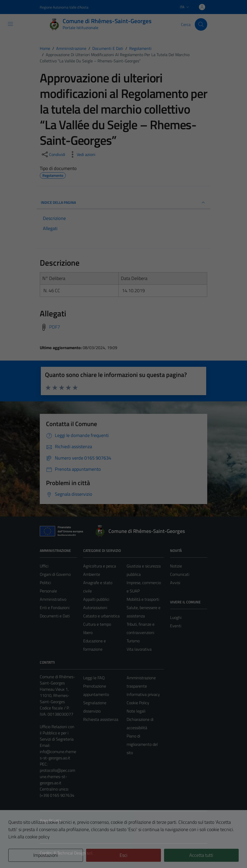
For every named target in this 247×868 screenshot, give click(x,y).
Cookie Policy (138, 703)
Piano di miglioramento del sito (142, 744)
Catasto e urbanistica (101, 616)
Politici (45, 583)
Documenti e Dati (55, 616)
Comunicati (180, 574)
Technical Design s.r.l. (75, 853)
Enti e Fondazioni (55, 608)
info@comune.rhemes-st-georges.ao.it (58, 755)
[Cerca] (201, 24)
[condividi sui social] (53, 154)
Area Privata (50, 820)
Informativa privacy (143, 694)
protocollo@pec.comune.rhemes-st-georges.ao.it (57, 776)
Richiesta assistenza (101, 719)
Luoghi (176, 617)
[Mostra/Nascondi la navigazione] (10, 24)
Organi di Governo (55, 574)
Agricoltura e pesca (100, 566)
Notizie (176, 566)
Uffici (44, 566)
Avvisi (175, 583)
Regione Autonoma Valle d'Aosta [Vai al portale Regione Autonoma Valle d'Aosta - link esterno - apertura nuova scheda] (64, 7)
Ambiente (92, 574)
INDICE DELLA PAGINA (123, 203)
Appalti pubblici (96, 599)
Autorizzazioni (95, 608)
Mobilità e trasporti (143, 599)
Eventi (176, 626)
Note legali (136, 711)
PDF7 (55, 327)
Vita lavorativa (139, 649)
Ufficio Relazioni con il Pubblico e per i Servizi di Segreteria (57, 733)
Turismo (133, 641)
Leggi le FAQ (94, 678)
